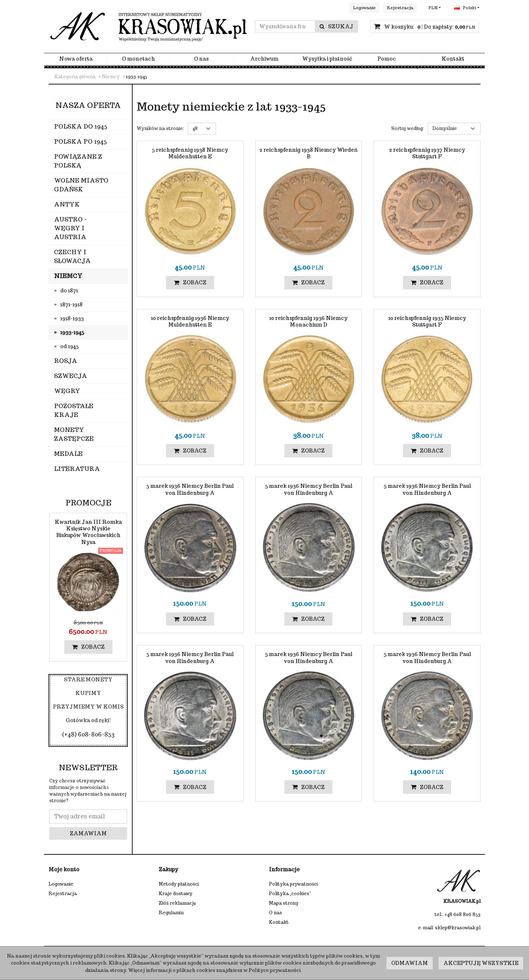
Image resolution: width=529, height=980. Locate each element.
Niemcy (68, 276)
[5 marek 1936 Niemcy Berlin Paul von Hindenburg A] (190, 489)
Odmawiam (410, 963)
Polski (465, 8)
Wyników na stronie (160, 128)
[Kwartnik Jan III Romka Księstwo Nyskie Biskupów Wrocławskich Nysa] (88, 532)
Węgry (67, 391)
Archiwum (264, 59)
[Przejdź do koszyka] (429, 27)
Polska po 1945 (80, 142)
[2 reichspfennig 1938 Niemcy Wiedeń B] (309, 153)
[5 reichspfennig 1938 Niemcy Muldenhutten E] (190, 153)
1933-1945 (72, 332)
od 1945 (69, 346)
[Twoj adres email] (88, 817)
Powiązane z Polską (78, 161)
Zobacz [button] (190, 283)
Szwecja (71, 376)
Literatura (77, 469)
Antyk (67, 204)
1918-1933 (72, 318)
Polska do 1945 (81, 127)
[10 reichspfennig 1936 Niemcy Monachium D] (309, 321)
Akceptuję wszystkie (481, 963)
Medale (68, 454)
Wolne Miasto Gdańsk (81, 185)
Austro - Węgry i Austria (70, 228)
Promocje (88, 503)
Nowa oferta (76, 59)
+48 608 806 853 (463, 914)
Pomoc (387, 59)
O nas (201, 59)
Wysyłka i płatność (327, 59)
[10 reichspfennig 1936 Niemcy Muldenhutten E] (190, 321)
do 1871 (69, 291)
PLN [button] (433, 8)
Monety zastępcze (74, 434)
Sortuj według (408, 128)
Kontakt (453, 59)
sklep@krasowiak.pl (458, 928)
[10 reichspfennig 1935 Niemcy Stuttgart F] (427, 321)
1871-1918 (71, 305)
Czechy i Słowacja (72, 257)
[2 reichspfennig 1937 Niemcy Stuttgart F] (427, 153)
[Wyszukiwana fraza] (285, 26)
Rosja (66, 361)
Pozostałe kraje (74, 410)
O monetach (138, 59)
